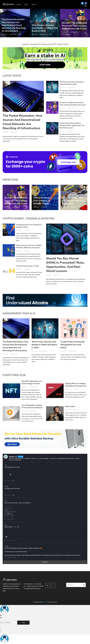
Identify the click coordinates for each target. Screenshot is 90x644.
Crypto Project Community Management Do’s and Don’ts (73, 345)
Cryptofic (5, 34)
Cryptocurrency (66, 34)
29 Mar (6, 486)
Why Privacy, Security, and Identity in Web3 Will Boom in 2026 (45, 28)
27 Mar (6, 546)
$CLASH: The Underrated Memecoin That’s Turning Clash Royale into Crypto (74, 26)
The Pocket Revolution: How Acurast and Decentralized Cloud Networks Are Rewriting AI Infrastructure (14, 25)
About (19, 4)
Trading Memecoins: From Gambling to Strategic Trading (42, 201)
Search (84, 585)
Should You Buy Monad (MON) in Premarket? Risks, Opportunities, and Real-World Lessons (72, 126)
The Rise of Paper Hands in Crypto (28, 266)
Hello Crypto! (70, 406)
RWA (20, 34)
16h (6, 465)
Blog (26, 4)
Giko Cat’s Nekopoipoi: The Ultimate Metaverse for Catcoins (73, 201)
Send (23, 623)
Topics (34, 4)
